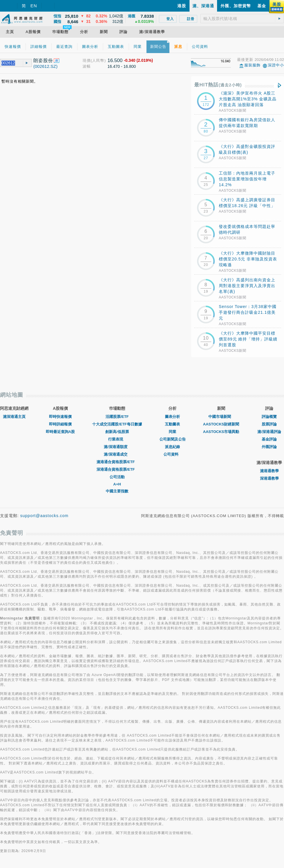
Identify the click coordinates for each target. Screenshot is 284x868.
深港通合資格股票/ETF (117, 469)
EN (34, 6)
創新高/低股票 (117, 432)
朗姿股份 (43, 60)
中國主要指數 (117, 491)
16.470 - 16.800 (122, 66)
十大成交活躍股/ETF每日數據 (117, 424)
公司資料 (172, 454)
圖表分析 (172, 417)
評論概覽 (269, 417)
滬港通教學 (269, 471)
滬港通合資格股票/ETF (117, 462)
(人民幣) (98, 60)
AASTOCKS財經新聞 (221, 424)
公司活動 (117, 477)
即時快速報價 (60, 417)
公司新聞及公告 (173, 439)
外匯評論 (269, 447)
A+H (117, 484)
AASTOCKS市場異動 (221, 432)
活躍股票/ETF (117, 417)
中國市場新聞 (221, 417)
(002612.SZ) (45, 66)
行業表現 (117, 439)
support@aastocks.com (44, 516)
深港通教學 (269, 478)
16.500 (115, 60)
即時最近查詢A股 (60, 432)
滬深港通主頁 (14, 417)
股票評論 (269, 424)
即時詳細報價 (60, 424)
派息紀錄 (172, 447)
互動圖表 (172, 424)
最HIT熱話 (218, 85)
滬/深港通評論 (269, 432)
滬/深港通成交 (117, 454)
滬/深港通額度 (117, 447)
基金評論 (269, 439)
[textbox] (242, 19)
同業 (172, 432)
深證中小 (276, 65)
